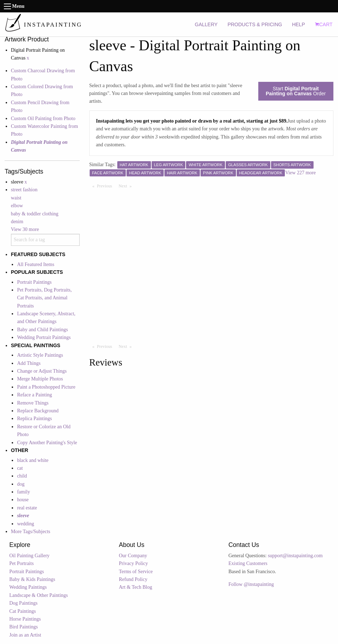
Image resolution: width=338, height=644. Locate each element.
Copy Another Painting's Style (47, 443)
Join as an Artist (25, 635)
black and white (33, 460)
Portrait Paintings (34, 282)
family (24, 492)
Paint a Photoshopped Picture (46, 387)
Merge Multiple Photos (40, 379)
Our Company (133, 556)
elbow (17, 206)
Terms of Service (136, 572)
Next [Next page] (127, 186)
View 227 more (300, 173)
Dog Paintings (23, 603)
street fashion (24, 190)
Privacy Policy (133, 563)
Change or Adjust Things (42, 371)
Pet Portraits (21, 563)
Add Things (29, 363)
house (23, 500)
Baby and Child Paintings (43, 330)
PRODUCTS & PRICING (255, 24)
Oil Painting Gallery (29, 556)
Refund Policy (133, 579)
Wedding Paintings (28, 587)
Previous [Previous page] (106, 186)
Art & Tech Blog (135, 587)
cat (20, 468)
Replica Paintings (34, 419)
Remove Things (33, 403)
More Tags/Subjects (31, 532)
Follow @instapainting (251, 584)
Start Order (296, 91)
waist (16, 198)
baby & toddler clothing (35, 214)
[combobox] (46, 240)
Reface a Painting (35, 395)
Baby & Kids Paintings (32, 579)
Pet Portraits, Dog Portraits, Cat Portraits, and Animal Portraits (44, 298)
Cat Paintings (22, 611)
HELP (298, 24)
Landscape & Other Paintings (38, 595)
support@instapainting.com (295, 556)
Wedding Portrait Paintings (44, 337)
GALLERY (206, 24)
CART (324, 24)
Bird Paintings (24, 627)
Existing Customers (248, 563)
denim (17, 222)
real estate (27, 508)
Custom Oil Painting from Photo (43, 118)
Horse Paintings (25, 619)
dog (21, 484)
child (22, 476)
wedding (26, 524)
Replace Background (38, 411)
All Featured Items (36, 264)
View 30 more (25, 229)
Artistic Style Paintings (40, 355)
